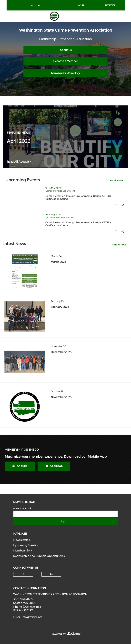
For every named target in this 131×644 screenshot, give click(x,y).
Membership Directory (65, 73)
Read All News (119, 245)
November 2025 (61, 397)
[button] (123, 205)
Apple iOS (54, 466)
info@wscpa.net (32, 617)
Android (20, 466)
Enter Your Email (22, 508)
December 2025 (61, 352)
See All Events (116, 181)
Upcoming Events (25, 545)
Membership (21, 551)
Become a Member (65, 61)
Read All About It (19, 162)
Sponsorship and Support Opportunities (39, 556)
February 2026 (60, 307)
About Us (66, 50)
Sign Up (65, 522)
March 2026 (58, 262)
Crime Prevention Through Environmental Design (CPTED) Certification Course (87, 197)
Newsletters (21, 540)
